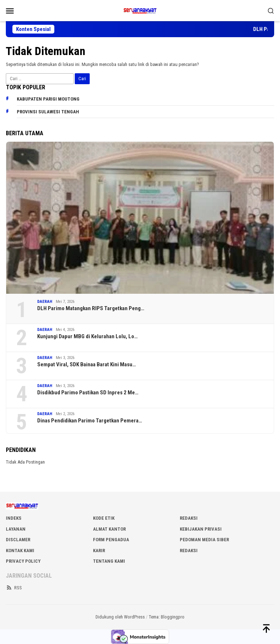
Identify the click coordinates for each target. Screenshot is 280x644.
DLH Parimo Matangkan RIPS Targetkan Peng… (91, 308)
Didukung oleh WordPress (120, 617)
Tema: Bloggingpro (167, 617)
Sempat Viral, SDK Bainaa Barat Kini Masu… (87, 364)
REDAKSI (189, 518)
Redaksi (189, 551)
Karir (99, 551)
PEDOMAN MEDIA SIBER (204, 540)
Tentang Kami (109, 561)
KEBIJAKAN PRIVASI (201, 529)
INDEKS (14, 518)
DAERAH (45, 302)
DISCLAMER (18, 540)
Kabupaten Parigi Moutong (48, 99)
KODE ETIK (104, 518)
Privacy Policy (23, 561)
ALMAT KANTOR (109, 529)
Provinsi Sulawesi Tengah (48, 112)
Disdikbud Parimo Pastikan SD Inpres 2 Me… (88, 393)
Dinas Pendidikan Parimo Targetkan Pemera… (90, 421)
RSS (14, 588)
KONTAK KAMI (20, 551)
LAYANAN (16, 529)
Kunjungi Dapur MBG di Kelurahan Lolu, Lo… (87, 336)
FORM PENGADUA (111, 540)
